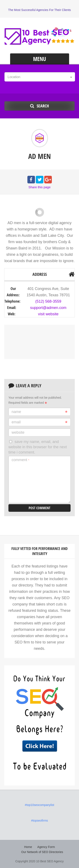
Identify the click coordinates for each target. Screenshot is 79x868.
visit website (48, 314)
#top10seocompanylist (39, 805)
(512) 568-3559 (48, 301)
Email (39, 422)
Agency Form (46, 847)
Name (39, 412)
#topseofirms (39, 821)
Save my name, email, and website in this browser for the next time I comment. (38, 447)
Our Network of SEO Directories (42, 852)
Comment (20, 460)
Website (18, 432)
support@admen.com (48, 308)
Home (28, 847)
